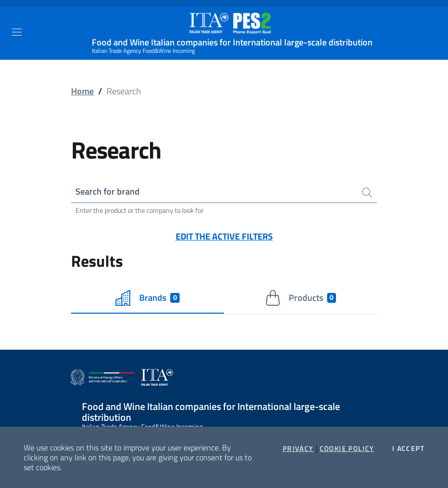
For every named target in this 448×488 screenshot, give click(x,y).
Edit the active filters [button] (224, 236)
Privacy (298, 448)
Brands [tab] (148, 298)
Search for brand (108, 191)
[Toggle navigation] (17, 32)
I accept (408, 448)
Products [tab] (301, 298)
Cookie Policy (347, 448)
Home (82, 91)
